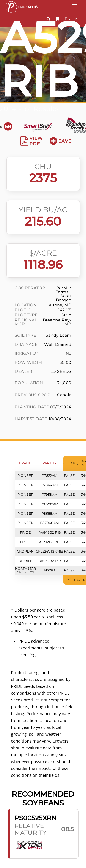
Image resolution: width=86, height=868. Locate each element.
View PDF (32, 141)
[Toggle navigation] (74, 6)
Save (60, 141)
